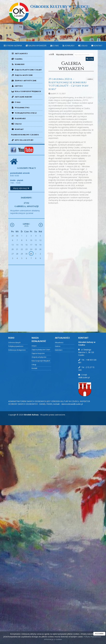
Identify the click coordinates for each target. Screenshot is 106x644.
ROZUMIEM (99, 634)
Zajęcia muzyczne (22, 75)
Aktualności (19, 54)
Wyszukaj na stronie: (65, 54)
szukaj (90, 59)
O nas (54, 46)
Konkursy (68, 46)
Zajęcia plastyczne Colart (26, 70)
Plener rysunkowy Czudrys (25, 135)
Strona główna (13, 46)
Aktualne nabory (22, 97)
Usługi (83, 46)
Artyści (17, 86)
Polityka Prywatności (92, 637)
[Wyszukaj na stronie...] (84, 55)
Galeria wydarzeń (36, 46)
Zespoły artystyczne (24, 81)
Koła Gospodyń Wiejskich (26, 91)
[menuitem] (13, 46)
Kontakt (97, 46)
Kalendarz (18, 118)
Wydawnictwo (20, 108)
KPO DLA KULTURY (22, 140)
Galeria (17, 59)
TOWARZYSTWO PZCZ (24, 113)
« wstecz (90, 79)
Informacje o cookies (53, 639)
